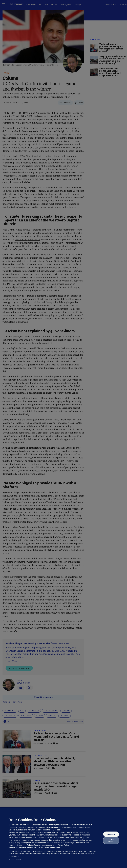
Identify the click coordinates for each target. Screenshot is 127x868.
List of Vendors (15, 859)
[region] (63, 838)
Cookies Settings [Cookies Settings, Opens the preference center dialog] (111, 840)
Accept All (111, 834)
